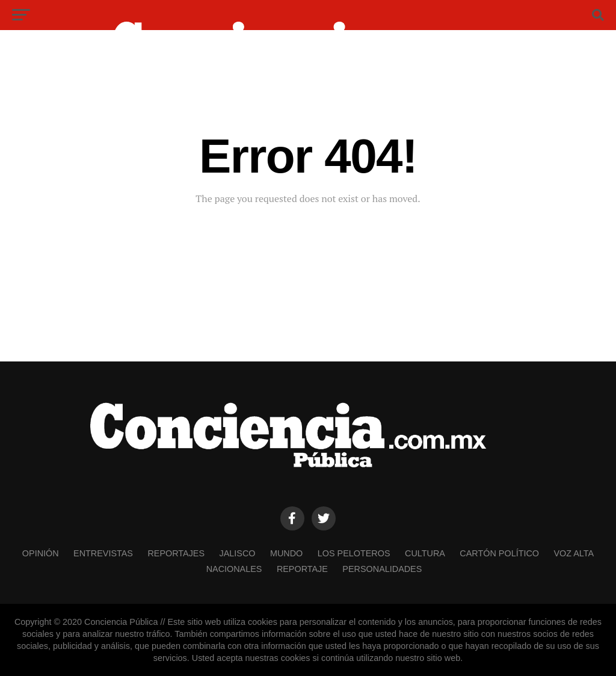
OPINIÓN (41, 553)
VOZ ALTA (574, 553)
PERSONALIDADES (382, 569)
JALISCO (238, 553)
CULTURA (425, 553)
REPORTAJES (176, 553)
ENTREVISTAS (103, 553)
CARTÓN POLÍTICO (499, 553)
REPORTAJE (302, 569)
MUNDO (286, 553)
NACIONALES (234, 569)
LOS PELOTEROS (354, 553)
